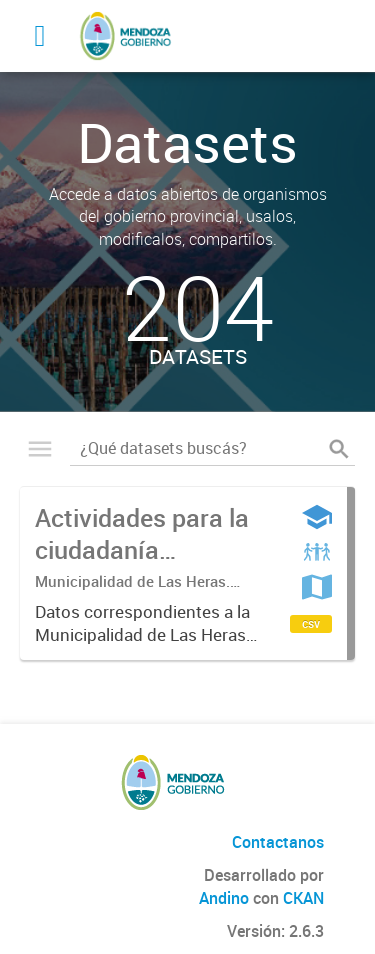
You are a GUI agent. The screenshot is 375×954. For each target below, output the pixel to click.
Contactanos (278, 842)
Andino (224, 898)
